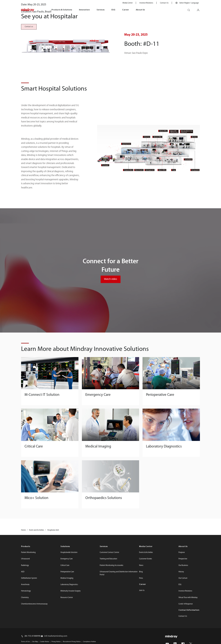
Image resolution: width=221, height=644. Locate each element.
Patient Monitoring (28, 621)
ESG (113, 10)
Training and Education (108, 627)
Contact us (29, 61)
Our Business (183, 634)
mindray (28, 10)
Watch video (110, 347)
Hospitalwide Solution (69, 621)
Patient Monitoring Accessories (111, 634)
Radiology (25, 634)
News (141, 634)
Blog (141, 640)
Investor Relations (146, 3)
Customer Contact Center (109, 621)
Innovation (84, 10)
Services (101, 10)
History (181, 640)
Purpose (182, 621)
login (199, 9)
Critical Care (65, 634)
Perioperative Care (67, 640)
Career (126, 10)
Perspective (183, 627)
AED (23, 640)
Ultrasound (25, 627)
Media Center (128, 3)
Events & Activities (146, 621)
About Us (140, 10)
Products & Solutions (62, 10)
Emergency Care (67, 627)
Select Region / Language (189, 3)
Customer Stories (145, 627)
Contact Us (164, 3)
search (190, 9)
